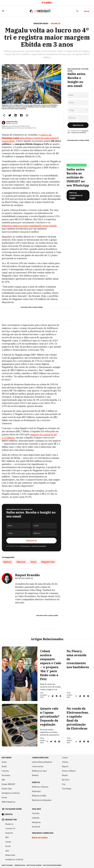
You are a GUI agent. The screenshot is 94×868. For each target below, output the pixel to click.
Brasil (4, 766)
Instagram (36, 822)
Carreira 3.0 (10, 828)
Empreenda (10, 855)
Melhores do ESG (39, 796)
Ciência (65, 762)
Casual (65, 758)
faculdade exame (13, 809)
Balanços (7, 562)
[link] (10, 115)
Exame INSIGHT (9, 784)
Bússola (35, 775)
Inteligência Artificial (11, 793)
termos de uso (20, 865)
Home (4, 762)
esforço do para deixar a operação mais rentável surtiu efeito (30, 138)
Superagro (36, 791)
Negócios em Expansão (42, 800)
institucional (7, 865)
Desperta (9, 833)
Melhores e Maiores (40, 787)
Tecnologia (67, 789)
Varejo (33, 562)
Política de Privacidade (39, 546)
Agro (7, 851)
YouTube (36, 813)
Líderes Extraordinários (42, 762)
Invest (4, 797)
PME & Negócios (8, 802)
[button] (3, 11)
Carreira (5, 771)
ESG (3, 780)
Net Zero (66, 780)
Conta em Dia (38, 766)
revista (9, 814)
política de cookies (34, 865)
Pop (64, 784)
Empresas (21, 562)
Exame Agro (7, 789)
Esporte (65, 766)
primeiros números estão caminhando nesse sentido (29, 226)
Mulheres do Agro (39, 771)
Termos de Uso (25, 546)
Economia (6, 775)
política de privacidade (52, 865)
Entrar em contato (40, 837)
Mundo (65, 775)
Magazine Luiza (48, 562)
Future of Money (69, 771)
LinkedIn (36, 818)
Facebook (36, 827)
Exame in (9, 824)
